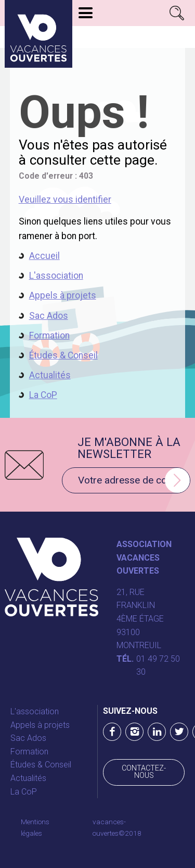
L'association (56, 276)
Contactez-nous (144, 772)
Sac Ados (49, 316)
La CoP (43, 395)
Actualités (50, 375)
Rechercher (177, 13)
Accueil (44, 256)
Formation (49, 336)
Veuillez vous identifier (65, 200)
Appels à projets (63, 295)
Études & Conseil (63, 355)
